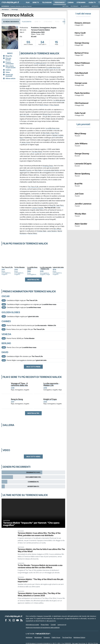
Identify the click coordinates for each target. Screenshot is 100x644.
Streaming (81, 2)
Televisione (47, 2)
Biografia (9, 56)
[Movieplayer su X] (10, 620)
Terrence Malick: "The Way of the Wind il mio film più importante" (40, 580)
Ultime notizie (10, 78)
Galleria (8, 70)
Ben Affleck (57, 229)
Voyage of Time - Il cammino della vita (19, 384)
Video (64, 22)
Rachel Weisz (33, 233)
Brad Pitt (53, 205)
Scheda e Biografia (11, 22)
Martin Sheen (44, 105)
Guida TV (92, 2)
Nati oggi (65, 6)
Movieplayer (5, 9)
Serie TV (36, 2)
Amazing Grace (48, 166)
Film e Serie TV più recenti (11, 67)
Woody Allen (80, 214)
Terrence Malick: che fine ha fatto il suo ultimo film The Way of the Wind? (41, 550)
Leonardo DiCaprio (83, 164)
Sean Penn (55, 133)
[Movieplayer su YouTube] (18, 620)
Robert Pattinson (82, 63)
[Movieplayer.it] (10, 2)
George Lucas (81, 83)
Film (28, 2)
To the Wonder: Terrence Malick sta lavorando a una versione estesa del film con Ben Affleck (40, 566)
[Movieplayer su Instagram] (14, 620)
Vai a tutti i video (33, 457)
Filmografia (27, 22)
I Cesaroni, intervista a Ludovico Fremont (21, 6)
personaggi (60, 2)
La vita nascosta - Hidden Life (46, 268)
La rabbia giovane (40, 63)
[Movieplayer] (14, 616)
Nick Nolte (46, 133)
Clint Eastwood (81, 103)
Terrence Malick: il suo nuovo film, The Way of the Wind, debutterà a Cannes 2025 (39, 594)
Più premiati (74, 6)
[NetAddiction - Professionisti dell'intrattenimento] (43, 634)
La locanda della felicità (51, 170)
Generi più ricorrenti (9, 75)
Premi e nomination (10, 63)
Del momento (85, 6)
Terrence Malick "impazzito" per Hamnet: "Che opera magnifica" (31, 524)
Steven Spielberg (82, 174)
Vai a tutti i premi (33, 367)
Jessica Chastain (38, 208)
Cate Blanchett (81, 73)
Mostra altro (33, 280)
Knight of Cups (50, 399)
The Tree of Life (33, 187)
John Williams (81, 144)
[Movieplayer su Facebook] (6, 620)
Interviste (95, 6)
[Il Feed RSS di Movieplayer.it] (21, 620)
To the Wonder (20, 267)
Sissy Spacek (55, 105)
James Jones (26, 142)
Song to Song (17, 399)
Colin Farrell (80, 113)
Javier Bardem (52, 231)
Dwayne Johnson (83, 23)
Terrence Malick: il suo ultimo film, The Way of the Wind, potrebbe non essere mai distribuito (39, 534)
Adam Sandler (81, 224)
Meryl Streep (80, 134)
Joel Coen (79, 194)
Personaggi (15, 9)
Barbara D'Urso (82, 53)
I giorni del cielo (58, 267)
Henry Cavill (80, 33)
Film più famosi (8, 59)
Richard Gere (47, 114)
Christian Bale (41, 231)
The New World (37, 152)
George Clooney (82, 43)
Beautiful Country (26, 170)
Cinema (71, 2)
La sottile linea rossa (53, 67)
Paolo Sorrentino (82, 93)
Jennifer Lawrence (83, 204)
